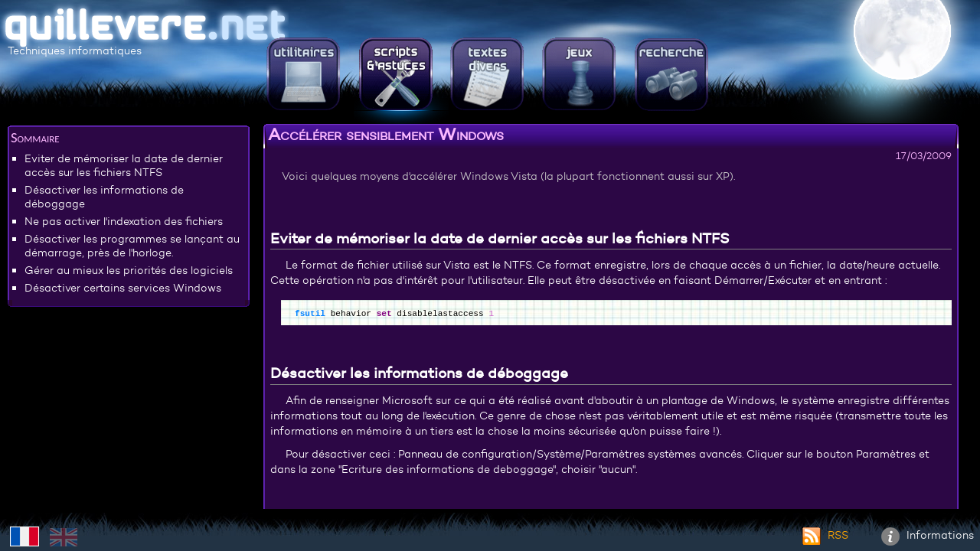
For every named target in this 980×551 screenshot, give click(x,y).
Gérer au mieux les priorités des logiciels (129, 270)
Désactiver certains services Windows (123, 288)
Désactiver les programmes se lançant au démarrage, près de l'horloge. (132, 246)
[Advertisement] (129, 425)
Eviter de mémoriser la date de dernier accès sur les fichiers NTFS (124, 165)
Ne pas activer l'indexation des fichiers (124, 221)
